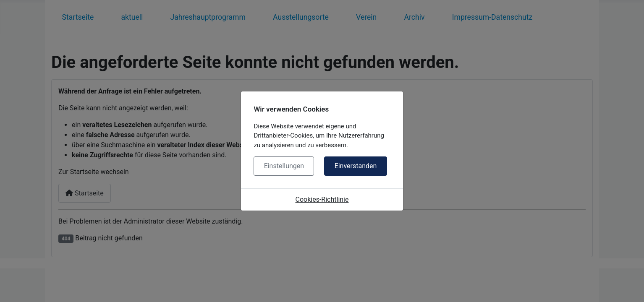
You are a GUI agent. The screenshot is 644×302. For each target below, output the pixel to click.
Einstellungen (284, 166)
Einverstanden (356, 166)
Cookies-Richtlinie (322, 199)
